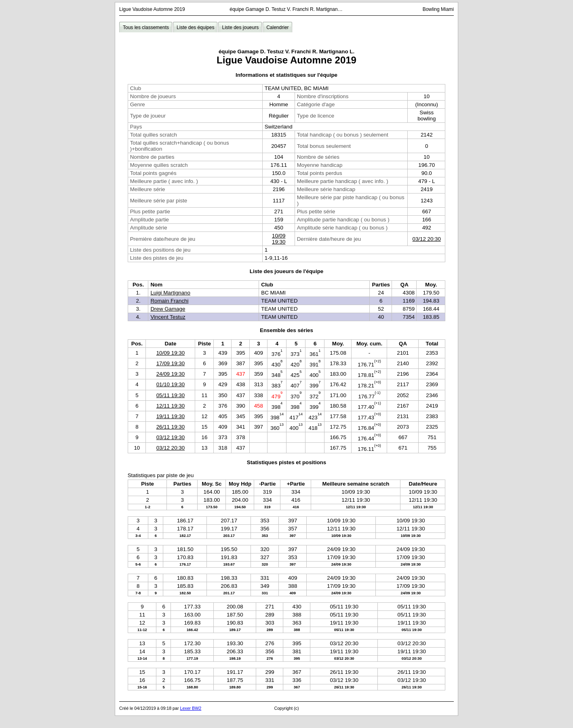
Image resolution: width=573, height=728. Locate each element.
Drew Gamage (168, 309)
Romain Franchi (169, 301)
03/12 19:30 (171, 437)
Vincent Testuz (168, 317)
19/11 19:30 (171, 416)
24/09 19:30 (171, 374)
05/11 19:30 (171, 395)
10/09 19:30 (279, 239)
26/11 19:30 (171, 427)
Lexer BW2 (191, 708)
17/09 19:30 (171, 363)
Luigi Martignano (170, 293)
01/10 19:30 (171, 384)
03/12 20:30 (427, 239)
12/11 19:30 (171, 406)
